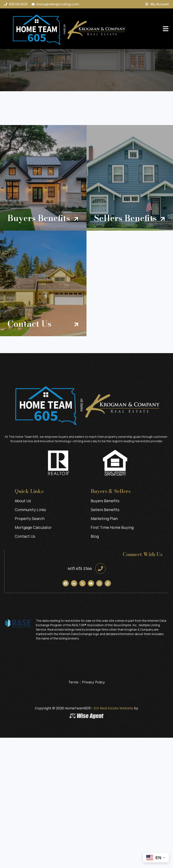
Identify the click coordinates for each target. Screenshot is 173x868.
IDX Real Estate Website (113, 708)
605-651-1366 (80, 569)
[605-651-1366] (100, 569)
